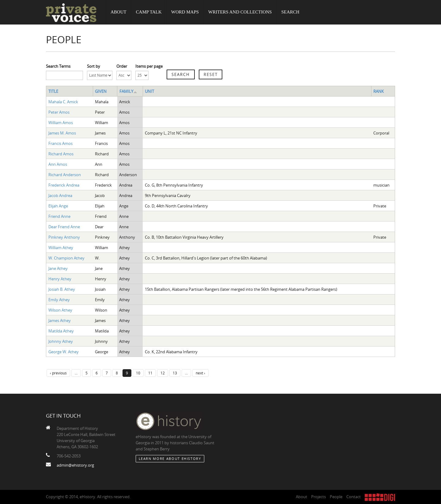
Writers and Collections (240, 12)
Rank (379, 91)
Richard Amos (61, 154)
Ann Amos (58, 164)
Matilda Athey (61, 331)
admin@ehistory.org (75, 465)
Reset (211, 74)
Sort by (94, 66)
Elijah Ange (58, 206)
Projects (318, 497)
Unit (149, 91)
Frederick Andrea (64, 185)
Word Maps (185, 12)
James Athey (60, 320)
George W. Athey (64, 352)
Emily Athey (59, 300)
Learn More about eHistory (170, 459)
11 (150, 373)
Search (290, 12)
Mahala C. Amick (63, 102)
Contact (354, 497)
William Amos (61, 123)
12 (163, 373)
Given (101, 91)
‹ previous (58, 373)
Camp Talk (149, 12)
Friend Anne (59, 216)
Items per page (149, 66)
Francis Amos (60, 143)
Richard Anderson (65, 175)
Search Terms (58, 66)
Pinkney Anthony (64, 237)
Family (128, 91)
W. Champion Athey (66, 258)
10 (138, 373)
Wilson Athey (60, 310)
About (119, 12)
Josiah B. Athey (62, 289)
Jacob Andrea (60, 195)
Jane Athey (58, 268)
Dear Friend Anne (64, 227)
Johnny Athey (61, 341)
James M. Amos (62, 133)
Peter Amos (59, 112)
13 (175, 373)
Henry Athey (60, 279)
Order (122, 66)
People (336, 497)
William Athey (61, 248)
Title (53, 91)
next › (200, 373)
